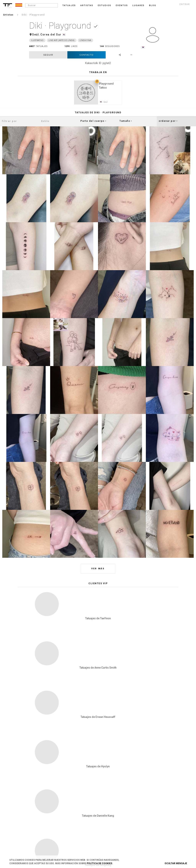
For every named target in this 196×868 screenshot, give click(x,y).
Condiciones (79, 796)
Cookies (76, 809)
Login (36, 796)
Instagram (157, 796)
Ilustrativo (37, 40)
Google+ (156, 834)
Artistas (87, 5)
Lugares (138, 5)
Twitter (155, 828)
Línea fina (85, 40)
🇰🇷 (64, 35)
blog (153, 5)
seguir (48, 55)
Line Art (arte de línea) (62, 40)
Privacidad (78, 802)
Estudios (105, 5)
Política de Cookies (99, 863)
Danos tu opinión (121, 802)
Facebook (156, 802)
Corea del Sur (51, 35)
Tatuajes (69, 5)
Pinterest (156, 815)
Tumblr (155, 809)
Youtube (156, 840)
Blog (114, 796)
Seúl (36, 35)
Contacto (87, 55)
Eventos (122, 5)
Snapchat (156, 821)
